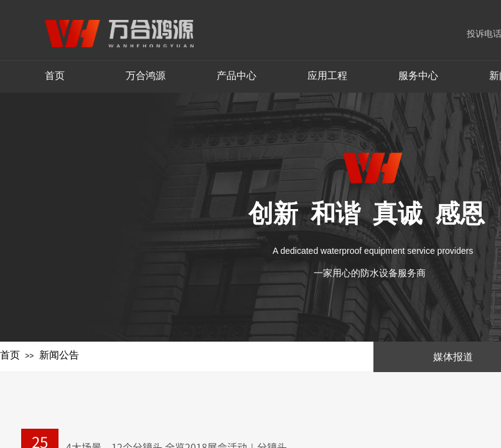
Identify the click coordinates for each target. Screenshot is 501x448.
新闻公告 (59, 355)
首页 (10, 355)
